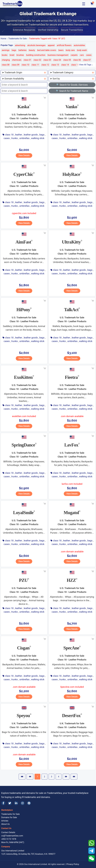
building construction (36, 55)
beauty (32, 50)
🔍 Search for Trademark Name (72, 91)
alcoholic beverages (36, 45)
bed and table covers (47, 50)
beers (61, 50)
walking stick (38, 138)
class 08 (6, 65)
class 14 (65, 65)
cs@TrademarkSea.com (12, 836)
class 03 (47, 60)
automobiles (79, 45)
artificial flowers (64, 45)
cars (82, 55)
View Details (24, 155)
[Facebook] (3, 803)
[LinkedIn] (16, 803)
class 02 (37, 60)
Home (3, 39)
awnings (6, 50)
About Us (5, 824)
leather (19, 135)
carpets (74, 55)
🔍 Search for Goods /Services (72, 85)
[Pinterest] (29, 803)
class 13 (55, 65)
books (5, 55)
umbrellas (24, 138)
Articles (5, 821)
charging (6, 60)
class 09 (15, 65)
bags (14, 50)
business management (58, 55)
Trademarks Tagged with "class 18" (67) (47, 39)
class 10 (25, 65)
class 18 (9, 135)
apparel (51, 45)
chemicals (17, 60)
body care (70, 50)
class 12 (45, 65)
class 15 (75, 65)
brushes (20, 55)
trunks (14, 138)
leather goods (31, 135)
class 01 (27, 60)
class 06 (77, 60)
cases (89, 55)
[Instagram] (23, 803)
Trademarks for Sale (18, 39)
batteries (22, 50)
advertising (20, 45)
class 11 (35, 65)
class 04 (57, 60)
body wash (82, 50)
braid (12, 55)
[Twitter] (10, 803)
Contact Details (8, 832)
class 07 (87, 60)
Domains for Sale (9, 817)
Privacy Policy (73, 864)
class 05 (67, 60)
